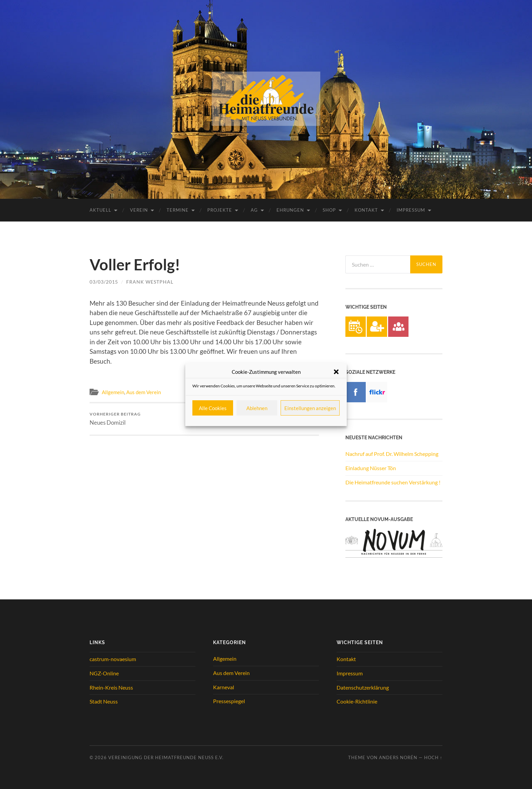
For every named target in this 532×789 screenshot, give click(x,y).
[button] (336, 372)
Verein (139, 210)
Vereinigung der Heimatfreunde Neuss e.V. (166, 757)
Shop (329, 210)
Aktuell (100, 210)
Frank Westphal (150, 282)
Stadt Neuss (104, 701)
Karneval (224, 687)
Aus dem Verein (144, 392)
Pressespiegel (229, 701)
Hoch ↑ (433, 757)
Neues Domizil (115, 419)
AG (254, 210)
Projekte (220, 210)
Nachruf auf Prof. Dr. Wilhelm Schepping (392, 454)
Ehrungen (290, 210)
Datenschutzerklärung (363, 687)
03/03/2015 (104, 282)
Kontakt (366, 210)
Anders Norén (398, 757)
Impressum (411, 210)
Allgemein (113, 392)
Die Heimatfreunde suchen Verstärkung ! (393, 482)
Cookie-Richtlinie (357, 701)
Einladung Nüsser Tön (371, 468)
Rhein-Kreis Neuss (111, 687)
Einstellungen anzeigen (310, 408)
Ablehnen (257, 408)
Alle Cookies (213, 408)
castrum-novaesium (113, 659)
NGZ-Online (104, 673)
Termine (178, 210)
